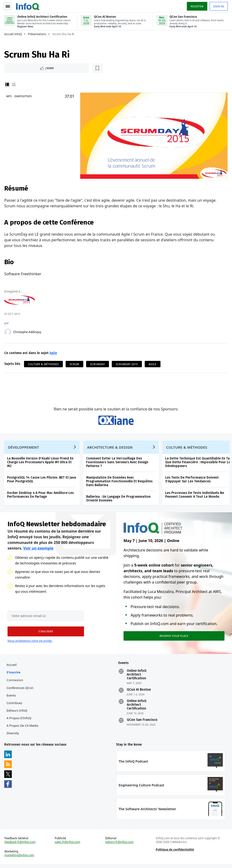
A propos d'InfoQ (19, 720)
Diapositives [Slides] (23, 96)
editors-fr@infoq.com (120, 845)
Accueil (12, 667)
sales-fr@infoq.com (68, 845)
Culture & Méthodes (44, 363)
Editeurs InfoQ (17, 713)
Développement (24, 448)
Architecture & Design (110, 448)
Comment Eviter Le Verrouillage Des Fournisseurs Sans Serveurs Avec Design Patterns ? (118, 463)
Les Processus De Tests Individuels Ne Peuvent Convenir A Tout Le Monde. (195, 496)
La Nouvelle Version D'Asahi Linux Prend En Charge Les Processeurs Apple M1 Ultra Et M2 (41, 463)
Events (12, 698)
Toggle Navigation (9, 6)
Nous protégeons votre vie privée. (30, 643)
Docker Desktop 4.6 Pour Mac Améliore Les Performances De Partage (41, 496)
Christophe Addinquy (28, 331)
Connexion (15, 682)
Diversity (13, 735)
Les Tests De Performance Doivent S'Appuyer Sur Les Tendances (192, 480)
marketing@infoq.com (20, 859)
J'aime (18, 67)
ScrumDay (98, 363)
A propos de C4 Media (23, 728)
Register (196, 6)
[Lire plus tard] (35, 67)
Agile (54, 352)
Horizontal (14, 84)
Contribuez (15, 705)
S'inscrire (14, 675)
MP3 (9, 96)
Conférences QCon (20, 690)
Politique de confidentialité (175, 853)
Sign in (218, 6)
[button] (44, 633)
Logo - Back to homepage (28, 5)
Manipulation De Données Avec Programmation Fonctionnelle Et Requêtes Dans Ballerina (120, 482)
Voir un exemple (38, 550)
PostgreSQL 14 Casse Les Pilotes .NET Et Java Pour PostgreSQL (42, 480)
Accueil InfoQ (14, 33)
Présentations (38, 33)
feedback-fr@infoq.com (20, 845)
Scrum (75, 363)
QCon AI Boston (139, 692)
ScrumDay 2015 (127, 363)
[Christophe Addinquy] (8, 331)
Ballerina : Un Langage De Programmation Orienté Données (119, 499)
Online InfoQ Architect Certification (136, 677)
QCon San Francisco (142, 722)
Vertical (8, 84)
